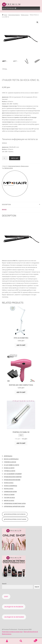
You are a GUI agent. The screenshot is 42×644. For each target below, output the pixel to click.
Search (4, 584)
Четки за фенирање (10, 486)
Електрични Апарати (14, 15)
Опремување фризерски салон (14, 506)
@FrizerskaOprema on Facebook (15, 514)
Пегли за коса (25, 15)
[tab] (21, 205)
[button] (8, 8)
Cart (33, 640)
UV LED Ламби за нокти (11, 465)
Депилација (8, 456)
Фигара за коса (9, 501)
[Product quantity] (5, 158)
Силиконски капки (10, 492)
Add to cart (15, 158)
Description (6, 205)
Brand (4, 210)
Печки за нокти (9, 468)
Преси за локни (9, 495)
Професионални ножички (13, 477)
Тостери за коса (9, 498)
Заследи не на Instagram (14, 617)
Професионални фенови (12, 480)
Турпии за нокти (10, 471)
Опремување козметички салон (15, 504)
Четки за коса (9, 483)
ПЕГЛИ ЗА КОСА (9, 168)
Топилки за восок (10, 462)
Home (6, 15)
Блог (6, 597)
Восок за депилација (11, 459)
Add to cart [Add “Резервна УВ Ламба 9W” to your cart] (21, 443)
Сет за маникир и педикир (13, 474)
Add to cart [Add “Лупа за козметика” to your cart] (21, 345)
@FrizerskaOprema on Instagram (15, 519)
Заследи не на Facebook (14, 607)
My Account (7, 641)
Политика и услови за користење (12, 632)
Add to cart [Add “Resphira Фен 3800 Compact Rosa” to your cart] (21, 392)
